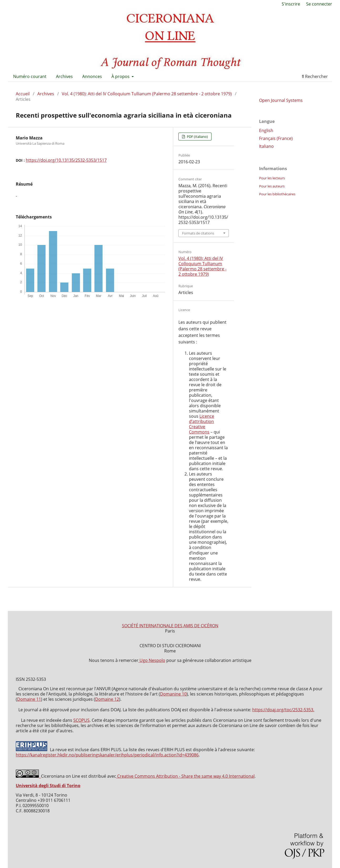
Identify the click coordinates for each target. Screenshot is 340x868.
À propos (121, 76)
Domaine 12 (107, 699)
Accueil (23, 94)
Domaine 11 (29, 699)
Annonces (92, 76)
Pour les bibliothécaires (277, 194)
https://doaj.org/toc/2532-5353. (283, 710)
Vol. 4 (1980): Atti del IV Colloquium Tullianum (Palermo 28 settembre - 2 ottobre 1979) (147, 94)
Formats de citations (198, 233)
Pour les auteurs (272, 186)
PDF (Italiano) (197, 137)
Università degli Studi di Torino (48, 786)
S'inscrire (291, 4)
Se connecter (319, 4)
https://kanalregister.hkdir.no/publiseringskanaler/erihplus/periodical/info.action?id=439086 (107, 755)
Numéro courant (30, 76)
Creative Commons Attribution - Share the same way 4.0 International (185, 776)
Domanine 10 (173, 694)
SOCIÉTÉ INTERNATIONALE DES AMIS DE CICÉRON (170, 626)
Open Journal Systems (281, 100)
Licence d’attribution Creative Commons (202, 424)
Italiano (266, 146)
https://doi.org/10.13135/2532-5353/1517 (66, 160)
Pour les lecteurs (272, 178)
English (266, 130)
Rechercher (315, 76)
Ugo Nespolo (152, 660)
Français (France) (276, 138)
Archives (64, 76)
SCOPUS (81, 720)
